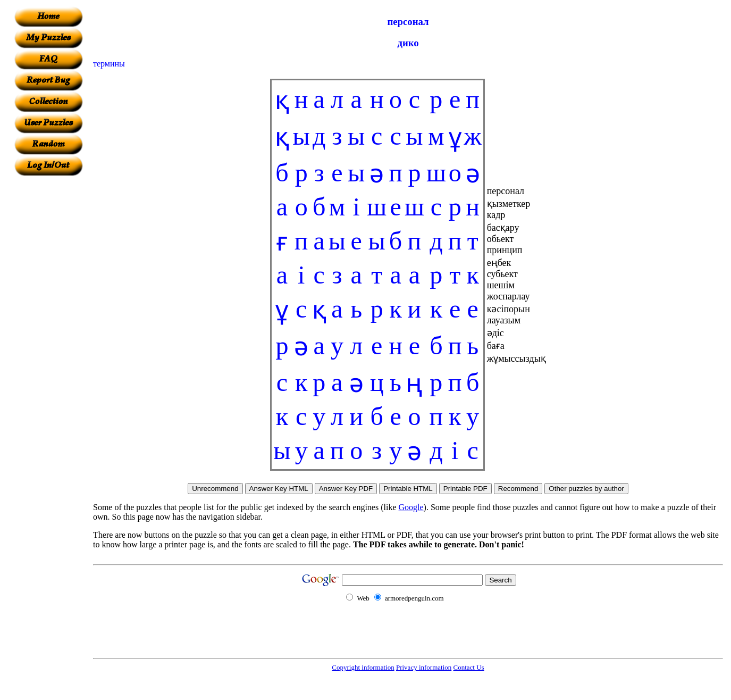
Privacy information (424, 667)
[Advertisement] (48, 336)
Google (411, 507)
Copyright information (363, 667)
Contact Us (469, 667)
